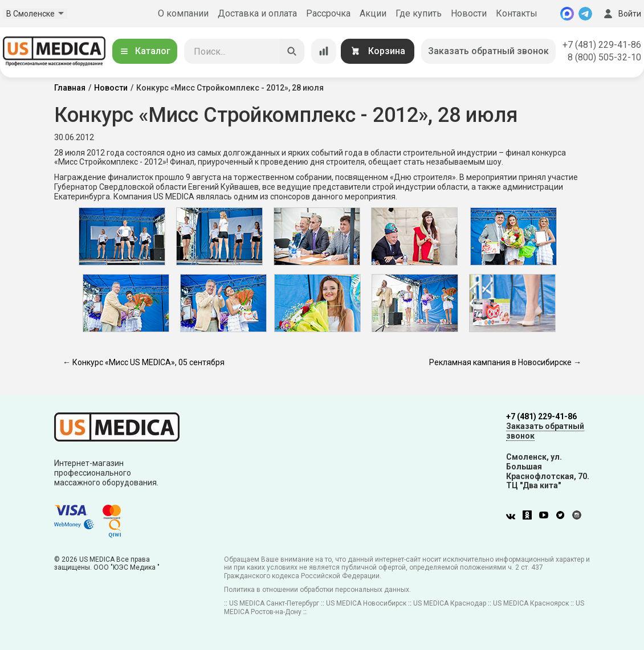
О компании (183, 13)
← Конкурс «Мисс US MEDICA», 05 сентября (144, 362)
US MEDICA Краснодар (450, 603)
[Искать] (292, 51)
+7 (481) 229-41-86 (602, 45)
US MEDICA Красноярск (531, 603)
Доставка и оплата (257, 13)
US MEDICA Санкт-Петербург (274, 603)
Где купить (419, 13)
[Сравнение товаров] (324, 51)
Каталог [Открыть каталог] (145, 51)
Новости (469, 13)
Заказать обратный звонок (488, 51)
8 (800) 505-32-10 (604, 57)
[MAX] (567, 14)
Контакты (517, 13)
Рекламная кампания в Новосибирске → (505, 362)
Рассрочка (328, 13)
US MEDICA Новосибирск (366, 603)
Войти (621, 14)
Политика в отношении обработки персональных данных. (317, 590)
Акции (373, 13)
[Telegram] (585, 14)
